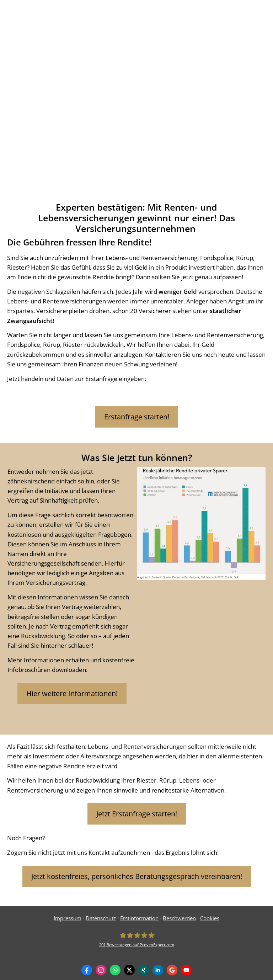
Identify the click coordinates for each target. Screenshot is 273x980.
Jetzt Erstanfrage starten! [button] (137, 814)
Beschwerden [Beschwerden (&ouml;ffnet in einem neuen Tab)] (179, 918)
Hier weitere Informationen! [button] (72, 693)
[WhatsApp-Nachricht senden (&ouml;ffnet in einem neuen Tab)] (115, 970)
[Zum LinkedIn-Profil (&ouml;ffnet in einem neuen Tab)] (158, 970)
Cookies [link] (210, 918)
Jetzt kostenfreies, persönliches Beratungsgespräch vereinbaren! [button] (137, 876)
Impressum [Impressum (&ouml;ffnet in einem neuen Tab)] (68, 918)
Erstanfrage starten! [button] (137, 417)
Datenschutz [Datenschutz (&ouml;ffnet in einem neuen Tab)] (101, 918)
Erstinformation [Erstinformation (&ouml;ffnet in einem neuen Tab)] (139, 918)
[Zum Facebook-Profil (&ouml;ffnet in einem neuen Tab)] (87, 970)
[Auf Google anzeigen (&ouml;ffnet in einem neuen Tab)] (172, 970)
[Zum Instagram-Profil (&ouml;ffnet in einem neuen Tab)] (101, 970)
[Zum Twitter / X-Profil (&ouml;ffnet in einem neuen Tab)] (129, 970)
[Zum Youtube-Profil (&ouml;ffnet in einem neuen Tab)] (186, 970)
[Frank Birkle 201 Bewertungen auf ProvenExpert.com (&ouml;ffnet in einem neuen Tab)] (137, 939)
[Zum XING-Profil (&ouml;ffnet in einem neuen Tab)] (144, 970)
